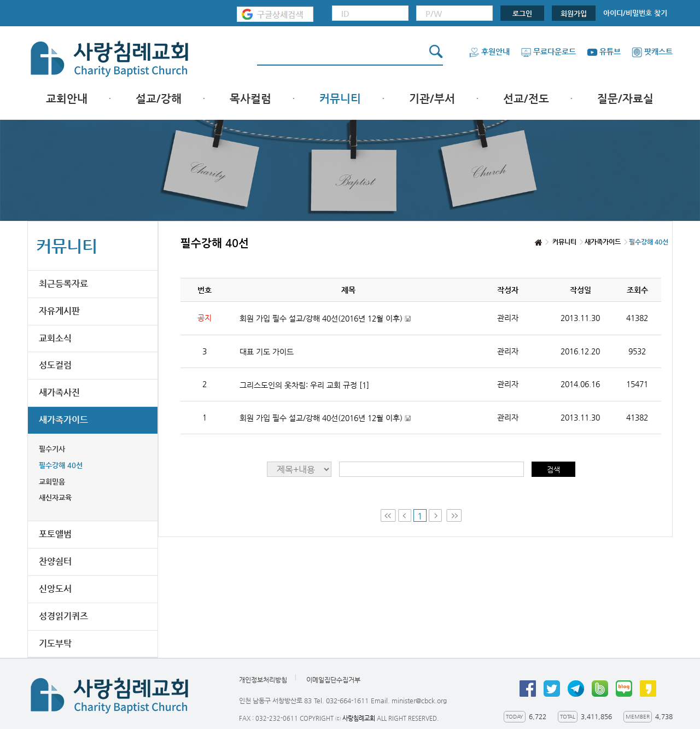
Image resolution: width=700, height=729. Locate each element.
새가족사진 (59, 392)
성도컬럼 (55, 365)
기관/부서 (432, 99)
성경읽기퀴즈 (63, 616)
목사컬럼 (250, 99)
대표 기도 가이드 (267, 352)
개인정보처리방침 (263, 680)
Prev (405, 515)
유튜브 (604, 51)
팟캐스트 (652, 51)
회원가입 (574, 13)
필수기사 (52, 449)
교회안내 (67, 99)
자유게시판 (59, 311)
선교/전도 (526, 99)
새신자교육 (55, 497)
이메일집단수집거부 (333, 680)
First (388, 515)
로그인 (522, 13)
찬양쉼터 (55, 561)
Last (454, 515)
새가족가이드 (63, 420)
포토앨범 (55, 534)
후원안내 (489, 51)
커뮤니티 (340, 99)
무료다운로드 (548, 51)
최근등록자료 (63, 284)
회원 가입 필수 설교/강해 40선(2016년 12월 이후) (325, 319)
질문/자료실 (625, 99)
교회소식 (55, 338)
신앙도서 (55, 589)
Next (436, 515)
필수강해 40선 (61, 465)
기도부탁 (55, 643)
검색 (553, 470)
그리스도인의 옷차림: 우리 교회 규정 (304, 385)
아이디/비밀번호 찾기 (635, 13)
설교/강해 (159, 99)
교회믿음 (52, 482)
